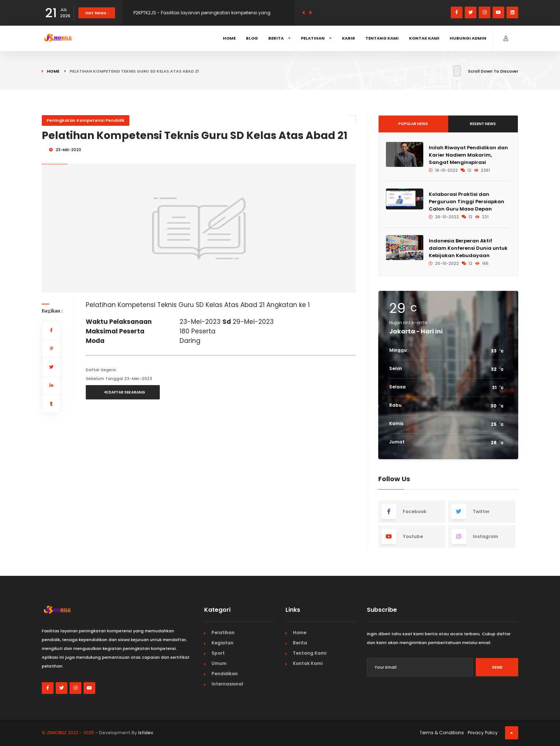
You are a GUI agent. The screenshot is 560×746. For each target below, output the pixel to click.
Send (497, 667)
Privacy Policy (483, 733)
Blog (252, 38)
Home (229, 38)
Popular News (413, 124)
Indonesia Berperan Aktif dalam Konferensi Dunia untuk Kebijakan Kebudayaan (468, 248)
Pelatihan (316, 38)
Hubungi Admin (468, 38)
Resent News (483, 124)
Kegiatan (222, 643)
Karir (349, 38)
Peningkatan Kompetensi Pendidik (86, 120)
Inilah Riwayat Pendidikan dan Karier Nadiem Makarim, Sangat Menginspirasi (468, 155)
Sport (218, 653)
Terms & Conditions (442, 733)
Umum (219, 663)
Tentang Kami (382, 38)
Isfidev (146, 733)
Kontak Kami (424, 38)
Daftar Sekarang (125, 392)
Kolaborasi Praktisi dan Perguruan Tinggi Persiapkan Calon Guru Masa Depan (467, 202)
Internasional (227, 684)
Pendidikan (225, 674)
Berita (279, 38)
